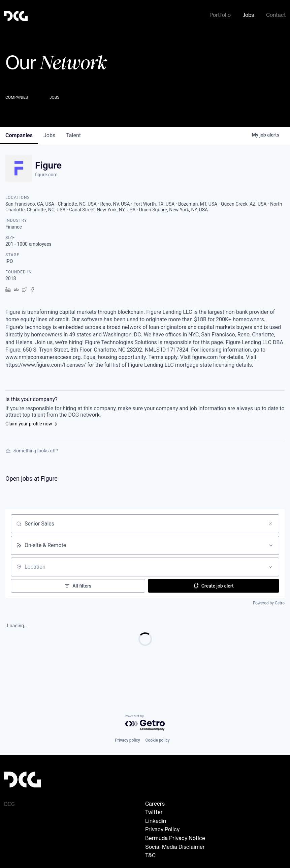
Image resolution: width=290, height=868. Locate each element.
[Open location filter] (270, 566)
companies (19, 134)
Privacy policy (127, 740)
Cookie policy (158, 740)
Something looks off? (32, 449)
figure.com (46, 173)
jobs (49, 134)
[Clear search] (270, 522)
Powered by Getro (269, 602)
